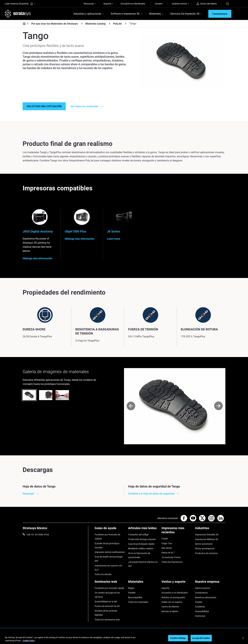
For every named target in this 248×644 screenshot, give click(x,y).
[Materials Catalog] (110, 24)
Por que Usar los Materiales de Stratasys (55, 24)
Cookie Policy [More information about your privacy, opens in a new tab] (29, 641)
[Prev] (131, 406)
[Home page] (23, 24)
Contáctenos (201, 593)
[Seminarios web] (110, 583)
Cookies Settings (178, 638)
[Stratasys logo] (18, 14)
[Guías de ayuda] (110, 529)
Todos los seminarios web (107, 620)
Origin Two (167, 543)
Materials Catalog (95, 24)
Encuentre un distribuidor (133, 4)
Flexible (132, 593)
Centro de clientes (170, 607)
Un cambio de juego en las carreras (107, 595)
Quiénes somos (179, 4)
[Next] (219, 406)
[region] (124, 638)
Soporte (107, 4)
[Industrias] (210, 529)
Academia (200, 607)
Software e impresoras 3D (125, 14)
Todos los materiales (138, 602)
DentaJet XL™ (168, 553)
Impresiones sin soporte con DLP (108, 568)
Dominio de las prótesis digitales (106, 613)
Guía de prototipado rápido (141, 544)
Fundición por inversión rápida (109, 588)
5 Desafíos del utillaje (138, 535)
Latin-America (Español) (20, 4)
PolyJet (117, 24)
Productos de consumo (206, 553)
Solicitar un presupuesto (173, 597)
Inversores (200, 616)
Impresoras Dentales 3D (207, 535)
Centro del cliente (207, 4)
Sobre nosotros (203, 588)
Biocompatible (135, 597)
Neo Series (167, 548)
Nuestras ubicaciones (206, 597)
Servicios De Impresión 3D (185, 14)
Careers (159, 4)
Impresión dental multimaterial (110, 552)
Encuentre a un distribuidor (175, 593)
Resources (89, 4)
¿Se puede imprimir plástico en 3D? (143, 564)
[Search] (228, 4)
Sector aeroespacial (205, 548)
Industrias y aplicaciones (87, 14)
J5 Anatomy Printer (171, 557)
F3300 (165, 539)
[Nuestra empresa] (210, 583)
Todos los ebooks (103, 574)
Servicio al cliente (170, 611)
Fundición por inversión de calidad (107, 537)
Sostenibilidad (202, 611)
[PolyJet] (126, 24)
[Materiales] (143, 583)
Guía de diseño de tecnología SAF (109, 559)
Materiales (155, 14)
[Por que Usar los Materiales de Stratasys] (82, 24)
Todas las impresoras (172, 562)
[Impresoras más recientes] (177, 531)
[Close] (243, 638)
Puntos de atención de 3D (107, 606)
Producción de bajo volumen (142, 539)
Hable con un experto (172, 602)
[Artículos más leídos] (143, 529)
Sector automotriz (204, 544)
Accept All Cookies (201, 638)
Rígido (131, 588)
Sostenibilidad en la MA (106, 602)
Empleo (199, 602)
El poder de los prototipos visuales (107, 545)
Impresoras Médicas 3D (207, 539)
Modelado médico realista (141, 548)
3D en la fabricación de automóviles (139, 555)
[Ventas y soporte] (177, 583)
